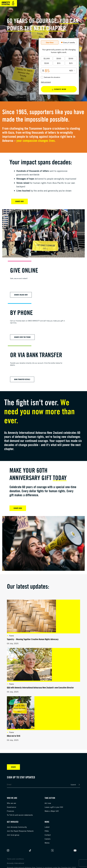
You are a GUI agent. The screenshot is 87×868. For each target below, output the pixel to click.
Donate (13, 767)
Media (47, 843)
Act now (48, 803)
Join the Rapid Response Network (20, 831)
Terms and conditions (15, 859)
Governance (11, 807)
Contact (48, 835)
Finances (10, 811)
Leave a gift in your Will (54, 807)
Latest (47, 827)
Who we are (11, 803)
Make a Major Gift (52, 811)
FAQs (47, 831)
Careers (48, 839)
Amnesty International (15, 863)
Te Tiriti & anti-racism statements (20, 815)
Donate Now (19, 201)
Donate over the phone (22, 337)
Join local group (13, 835)
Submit (73, 785)
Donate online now (21, 295)
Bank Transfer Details (22, 379)
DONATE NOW (18, 508)
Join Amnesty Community (17, 827)
